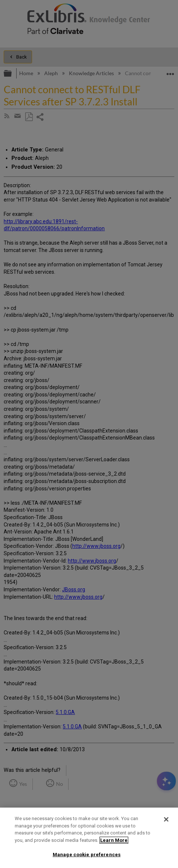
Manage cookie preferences (87, 855)
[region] (89, 838)
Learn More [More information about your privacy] (114, 840)
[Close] (166, 819)
